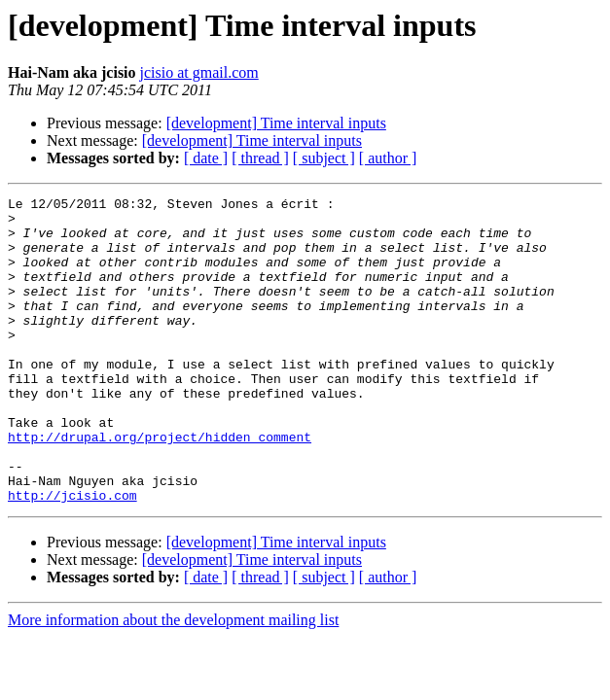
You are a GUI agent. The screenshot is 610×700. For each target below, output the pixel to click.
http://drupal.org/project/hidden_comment (160, 486)
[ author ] (388, 158)
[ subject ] (324, 158)
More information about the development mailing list (173, 681)
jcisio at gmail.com (199, 72)
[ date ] (206, 158)
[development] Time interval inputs (276, 123)
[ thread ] (260, 158)
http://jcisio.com (72, 556)
